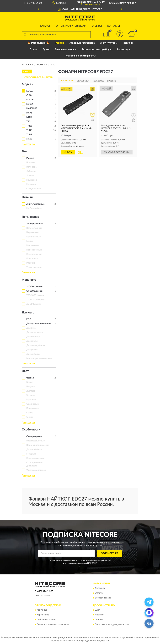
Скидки (99, 620)
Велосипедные (34, 228)
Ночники (31, 184)
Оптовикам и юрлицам (71, 26)
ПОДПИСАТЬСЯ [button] (109, 553)
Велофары (32, 167)
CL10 (29, 95)
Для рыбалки (33, 354)
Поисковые (32, 259)
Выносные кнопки (65, 49)
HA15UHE (32, 108)
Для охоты (32, 341)
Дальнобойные (34, 450)
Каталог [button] (45, 26)
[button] (90, 4)
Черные (30, 378)
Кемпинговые (33, 237)
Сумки (33, 49)
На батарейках (34, 208)
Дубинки (31, 171)
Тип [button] (24, 152)
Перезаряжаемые (35, 458)
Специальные (33, 189)
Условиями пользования (76, 563)
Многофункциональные (39, 358)
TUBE (29, 130)
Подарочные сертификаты (80, 56)
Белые (30, 382)
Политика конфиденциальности (112, 625)
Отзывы (97, 26)
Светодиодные (34, 436)
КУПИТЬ (68, 152)
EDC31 (30, 104)
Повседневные (34, 250)
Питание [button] (28, 197)
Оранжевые (32, 404)
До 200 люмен (34, 304)
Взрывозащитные (35, 441)
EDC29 (30, 100)
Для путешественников (39, 324)
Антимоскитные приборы (96, 49)
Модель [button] (27, 84)
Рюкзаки (128, 43)
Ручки (46, 49)
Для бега (31, 328)
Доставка (100, 588)
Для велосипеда (35, 332)
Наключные (33, 245)
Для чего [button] (28, 313)
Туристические (34, 267)
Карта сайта (43, 615)
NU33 (29, 117)
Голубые (31, 387)
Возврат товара (103, 598)
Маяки (30, 241)
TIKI (28, 122)
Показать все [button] (29, 144)
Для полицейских (36, 345)
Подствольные (34, 254)
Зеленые (31, 395)
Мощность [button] (29, 280)
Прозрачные (33, 408)
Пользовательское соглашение (53, 625)
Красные (31, 400)
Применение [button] (31, 217)
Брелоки (31, 163)
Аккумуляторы (109, 43)
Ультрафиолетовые (36, 470)
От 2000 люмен (34, 291)
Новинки (99, 615)
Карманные (32, 232)
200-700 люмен (34, 287)
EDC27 (30, 91)
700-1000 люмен (35, 295)
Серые (30, 413)
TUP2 (29, 135)
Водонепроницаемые (38, 445)
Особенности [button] (31, 430)
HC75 (29, 113)
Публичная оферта (46, 620)
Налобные (32, 180)
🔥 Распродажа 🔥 (38, 43)
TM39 (29, 126)
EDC (29, 319)
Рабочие (31, 263)
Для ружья (32, 350)
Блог (97, 610)
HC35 (29, 139)
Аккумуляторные (35, 204)
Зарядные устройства (82, 43)
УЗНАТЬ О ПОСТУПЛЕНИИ (117, 152)
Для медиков (33, 337)
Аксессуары (124, 49)
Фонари (59, 43)
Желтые (31, 391)
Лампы (30, 176)
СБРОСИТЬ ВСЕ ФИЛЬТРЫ (39, 77)
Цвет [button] (25, 371)
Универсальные (34, 224)
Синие (30, 417)
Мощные (31, 454)
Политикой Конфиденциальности (96, 560)
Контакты (114, 26)
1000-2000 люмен (36, 300)
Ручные (30, 158)
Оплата (99, 593)
